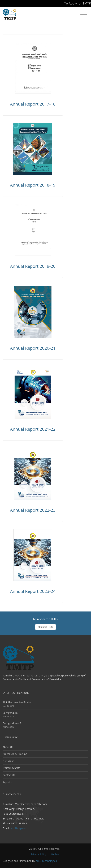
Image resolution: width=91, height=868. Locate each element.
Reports (7, 782)
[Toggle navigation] (84, 13)
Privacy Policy (38, 854)
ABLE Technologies (46, 861)
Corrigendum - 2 (12, 723)
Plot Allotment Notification (18, 702)
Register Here (46, 627)
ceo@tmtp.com (19, 828)
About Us (8, 747)
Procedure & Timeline (15, 754)
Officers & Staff (11, 768)
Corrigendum (10, 713)
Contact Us (9, 775)
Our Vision (8, 761)
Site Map (55, 854)
